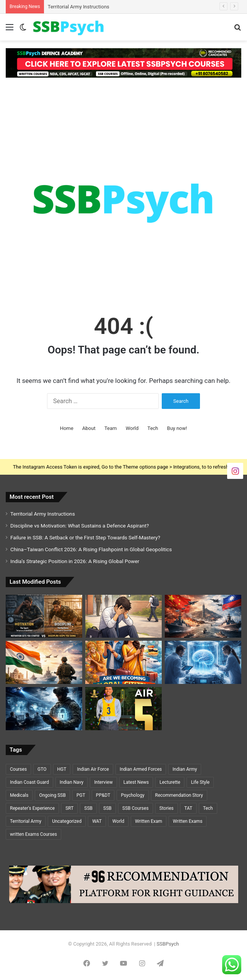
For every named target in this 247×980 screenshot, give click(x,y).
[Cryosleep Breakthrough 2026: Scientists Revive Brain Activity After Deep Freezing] (203, 662)
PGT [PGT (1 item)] (81, 795)
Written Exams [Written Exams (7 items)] (188, 821)
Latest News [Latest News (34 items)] (136, 782)
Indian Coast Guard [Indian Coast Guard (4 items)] (29, 782)
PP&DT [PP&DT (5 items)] (103, 795)
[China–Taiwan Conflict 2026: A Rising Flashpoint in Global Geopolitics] (203, 616)
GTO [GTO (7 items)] (42, 769)
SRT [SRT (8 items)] (69, 808)
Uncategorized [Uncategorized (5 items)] (67, 821)
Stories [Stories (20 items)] (167, 808)
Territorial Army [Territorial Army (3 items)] (26, 821)
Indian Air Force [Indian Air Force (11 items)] (93, 769)
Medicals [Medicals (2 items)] (19, 795)
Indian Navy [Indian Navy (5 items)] (71, 782)
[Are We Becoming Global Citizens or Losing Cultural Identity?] (123, 662)
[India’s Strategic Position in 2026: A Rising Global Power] (44, 662)
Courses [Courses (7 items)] (18, 769)
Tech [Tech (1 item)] (208, 808)
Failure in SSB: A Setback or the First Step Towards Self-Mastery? (85, 537)
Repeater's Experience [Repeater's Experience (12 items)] (32, 808)
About (89, 428)
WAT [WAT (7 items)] (97, 821)
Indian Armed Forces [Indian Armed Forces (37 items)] (141, 769)
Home (67, 428)
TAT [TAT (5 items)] (188, 808)
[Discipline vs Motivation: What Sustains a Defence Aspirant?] (44, 616)
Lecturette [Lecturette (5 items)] (170, 782)
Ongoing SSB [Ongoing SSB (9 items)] (52, 795)
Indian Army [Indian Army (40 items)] (185, 769)
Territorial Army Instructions (79, 7)
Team (111, 428)
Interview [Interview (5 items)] (103, 782)
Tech (153, 428)
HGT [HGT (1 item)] (62, 769)
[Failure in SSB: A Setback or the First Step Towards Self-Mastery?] (123, 616)
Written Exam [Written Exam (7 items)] (149, 821)
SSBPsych (167, 944)
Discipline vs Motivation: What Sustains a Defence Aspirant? (80, 526)
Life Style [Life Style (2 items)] (200, 782)
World (132, 428)
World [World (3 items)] (118, 821)
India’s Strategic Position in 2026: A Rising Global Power (75, 561)
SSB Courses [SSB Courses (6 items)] (136, 808)
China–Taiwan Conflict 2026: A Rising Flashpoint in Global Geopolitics (91, 549)
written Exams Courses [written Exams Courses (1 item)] (33, 834)
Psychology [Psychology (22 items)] (132, 795)
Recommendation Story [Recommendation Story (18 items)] (179, 795)
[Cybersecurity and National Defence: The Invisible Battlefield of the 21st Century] (44, 709)
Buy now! (177, 428)
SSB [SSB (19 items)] (88, 808)
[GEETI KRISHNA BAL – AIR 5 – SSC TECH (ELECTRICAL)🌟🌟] (123, 709)
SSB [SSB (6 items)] (107, 808)
